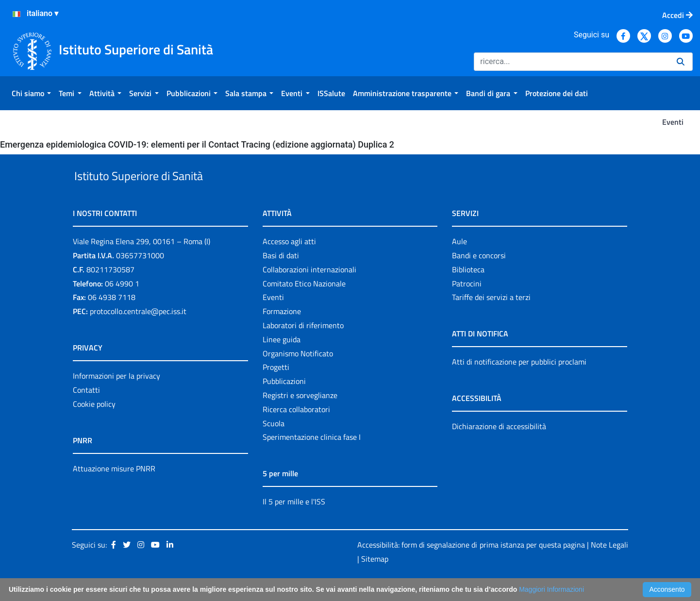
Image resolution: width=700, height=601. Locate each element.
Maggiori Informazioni (551, 589)
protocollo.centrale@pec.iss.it (138, 334)
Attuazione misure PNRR (114, 491)
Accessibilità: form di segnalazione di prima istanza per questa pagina (471, 567)
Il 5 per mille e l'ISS (294, 524)
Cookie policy (94, 426)
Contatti (86, 412)
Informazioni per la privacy (117, 398)
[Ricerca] (571, 62)
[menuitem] (31, 93)
